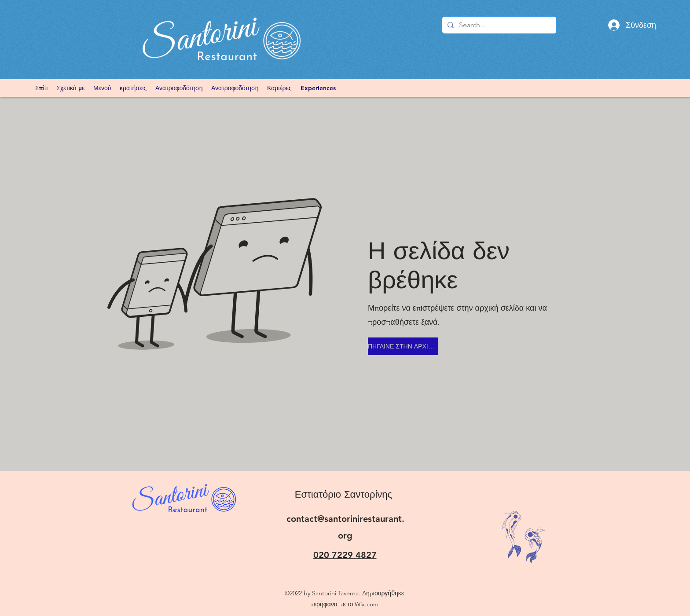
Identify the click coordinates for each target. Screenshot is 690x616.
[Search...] (498, 25)
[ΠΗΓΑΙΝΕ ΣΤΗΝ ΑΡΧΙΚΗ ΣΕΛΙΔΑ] (403, 346)
